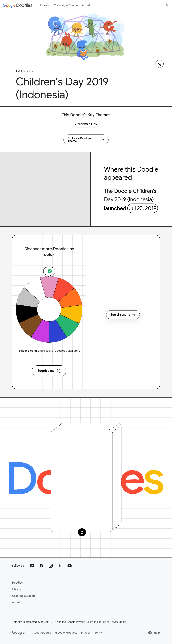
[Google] (18, 633)
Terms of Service (109, 622)
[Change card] (82, 532)
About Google (42, 633)
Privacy (86, 633)
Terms (99, 633)
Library (45, 5)
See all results (123, 315)
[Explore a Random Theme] (86, 140)
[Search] (167, 5)
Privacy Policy (84, 622)
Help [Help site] (154, 633)
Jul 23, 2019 (143, 208)
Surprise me (49, 371)
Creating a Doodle (66, 5)
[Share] (160, 64)
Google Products (66, 633)
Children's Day (86, 124)
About (86, 5)
